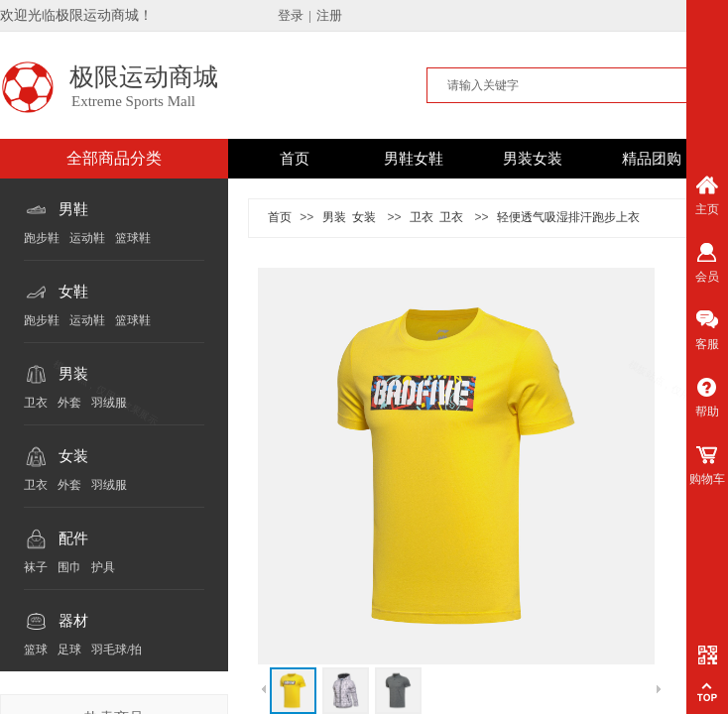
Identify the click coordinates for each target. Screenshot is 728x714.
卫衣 (36, 403)
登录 (291, 15)
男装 (73, 374)
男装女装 (533, 159)
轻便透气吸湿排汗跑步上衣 (568, 217)
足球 (69, 650)
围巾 (69, 567)
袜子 (36, 567)
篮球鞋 (133, 238)
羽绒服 (109, 403)
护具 (103, 567)
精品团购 (652, 159)
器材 (73, 621)
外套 (69, 403)
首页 (295, 159)
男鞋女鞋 (414, 159)
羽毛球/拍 (117, 650)
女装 (73, 456)
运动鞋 (87, 238)
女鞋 (73, 292)
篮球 (36, 650)
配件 (73, 538)
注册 (329, 15)
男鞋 (73, 209)
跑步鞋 (42, 238)
